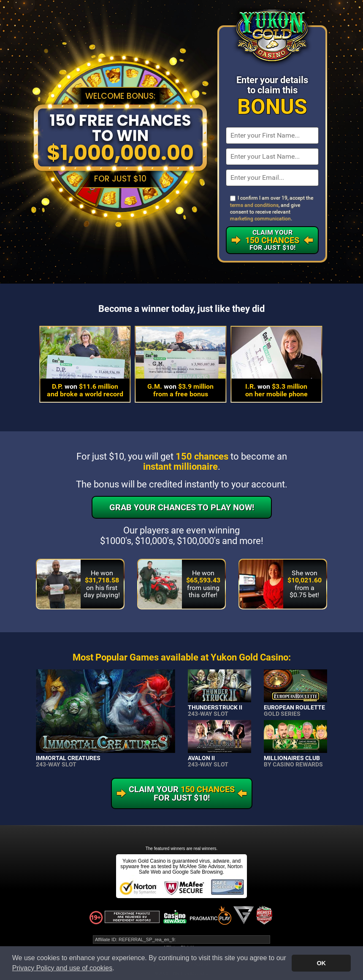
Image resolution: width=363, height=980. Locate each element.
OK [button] (321, 963)
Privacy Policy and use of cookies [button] (62, 968)
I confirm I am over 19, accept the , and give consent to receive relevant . (272, 208)
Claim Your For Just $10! (272, 240)
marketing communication (260, 219)
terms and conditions (254, 205)
